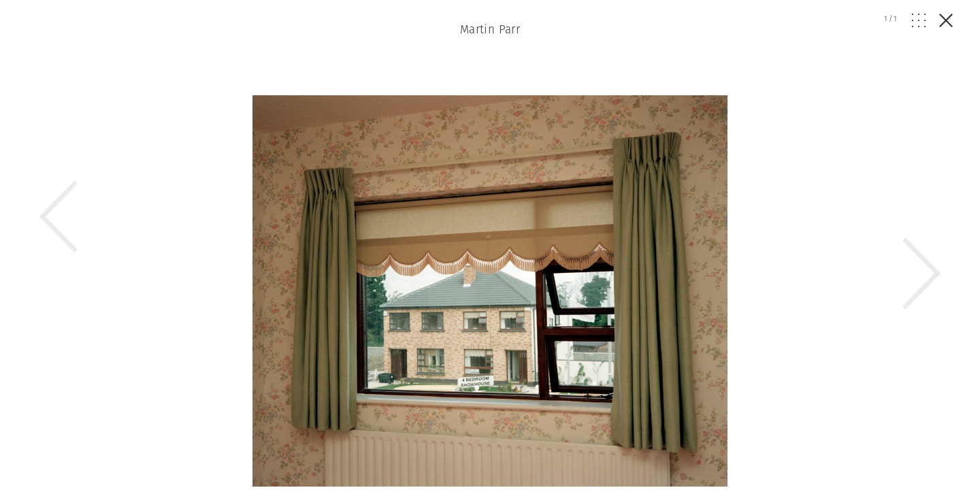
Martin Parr (490, 29)
